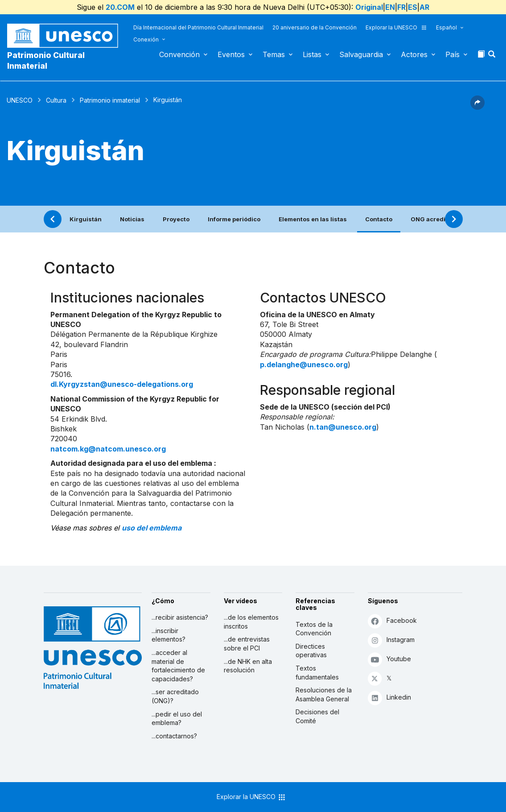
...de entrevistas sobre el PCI (247, 644)
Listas (312, 54)
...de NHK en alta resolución (248, 666)
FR (401, 7)
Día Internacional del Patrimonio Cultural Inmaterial (198, 27)
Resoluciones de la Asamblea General (324, 694)
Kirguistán (86, 219)
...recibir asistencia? (180, 617)
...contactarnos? (174, 736)
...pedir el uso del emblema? (177, 719)
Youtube (389, 659)
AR (424, 7)
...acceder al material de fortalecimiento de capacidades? (178, 666)
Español (446, 27)
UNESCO (20, 100)
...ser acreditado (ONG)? (175, 696)
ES (413, 7)
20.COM (120, 7)
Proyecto (176, 219)
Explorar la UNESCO (396, 27)
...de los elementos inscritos (251, 622)
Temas (274, 54)
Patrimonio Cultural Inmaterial (46, 61)
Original (369, 7)
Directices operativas (311, 651)
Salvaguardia (361, 54)
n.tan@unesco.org (343, 427)
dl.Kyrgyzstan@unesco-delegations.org (122, 384)
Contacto (379, 219)
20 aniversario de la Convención (315, 27)
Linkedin (389, 698)
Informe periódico (234, 219)
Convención (179, 54)
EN (390, 7)
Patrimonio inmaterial (110, 100)
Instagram (391, 640)
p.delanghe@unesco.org (304, 365)
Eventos (231, 54)
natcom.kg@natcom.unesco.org (108, 449)
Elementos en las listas (313, 219)
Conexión (146, 39)
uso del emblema (152, 528)
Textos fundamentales (317, 673)
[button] (493, 57)
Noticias (132, 219)
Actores (414, 54)
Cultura (56, 100)
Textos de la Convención (314, 629)
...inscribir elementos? (169, 635)
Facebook (392, 621)
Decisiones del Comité (317, 716)
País (453, 54)
